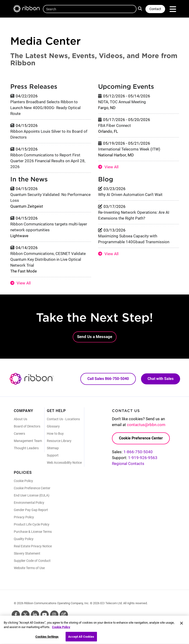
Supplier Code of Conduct (32, 561)
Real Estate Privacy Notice (33, 546)
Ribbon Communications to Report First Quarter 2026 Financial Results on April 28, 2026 (48, 161)
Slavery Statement (27, 553)
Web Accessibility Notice (64, 463)
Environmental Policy (29, 503)
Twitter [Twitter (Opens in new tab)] (25, 615)
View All (111, 167)
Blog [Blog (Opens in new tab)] (64, 615)
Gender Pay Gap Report (31, 510)
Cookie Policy (23, 481)
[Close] (182, 626)
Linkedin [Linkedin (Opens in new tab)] (35, 615)
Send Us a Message (95, 337)
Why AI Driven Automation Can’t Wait (130, 195)
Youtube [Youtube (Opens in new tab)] (45, 615)
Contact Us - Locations (63, 419)
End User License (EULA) (32, 495)
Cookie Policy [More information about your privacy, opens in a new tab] (61, 630)
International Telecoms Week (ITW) (129, 149)
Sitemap (53, 448)
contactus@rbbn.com (146, 425)
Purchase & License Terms (33, 532)
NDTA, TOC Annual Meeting (122, 102)
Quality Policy (24, 539)
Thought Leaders (26, 448)
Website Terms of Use (29, 568)
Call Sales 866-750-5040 (108, 379)
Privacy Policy (24, 517)
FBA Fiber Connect (115, 125)
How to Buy (55, 434)
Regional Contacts (128, 464)
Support (53, 455)
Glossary (53, 426)
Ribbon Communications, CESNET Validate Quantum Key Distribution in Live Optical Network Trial (48, 259)
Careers (19, 434)
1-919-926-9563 (143, 458)
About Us (20, 419)
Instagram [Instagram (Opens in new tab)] (54, 615)
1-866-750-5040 (138, 452)
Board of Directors (27, 426)
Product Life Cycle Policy (32, 524)
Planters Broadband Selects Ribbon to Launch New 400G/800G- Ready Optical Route (45, 108)
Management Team (28, 441)
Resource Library (59, 441)
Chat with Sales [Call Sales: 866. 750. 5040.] (161, 379)
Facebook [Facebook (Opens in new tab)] (16, 615)
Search (140, 8)
